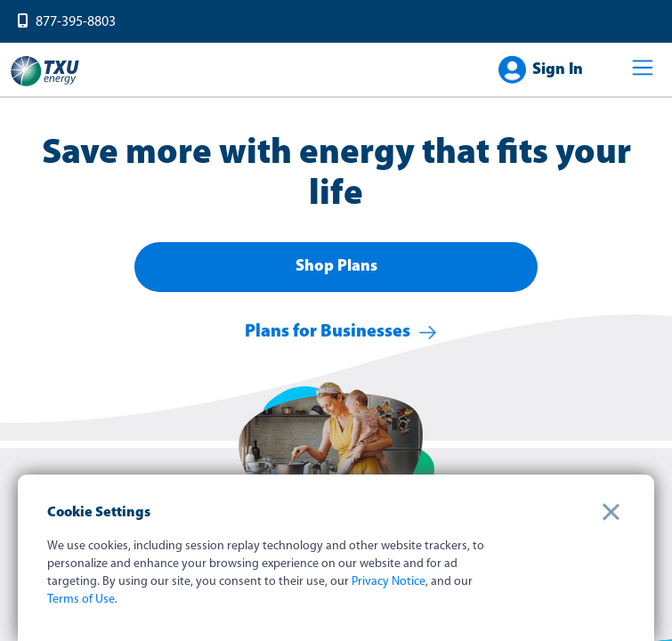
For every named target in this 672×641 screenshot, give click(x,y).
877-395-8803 (76, 22)
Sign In (558, 70)
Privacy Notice (389, 582)
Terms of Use (81, 600)
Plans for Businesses (328, 332)
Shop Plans (336, 267)
